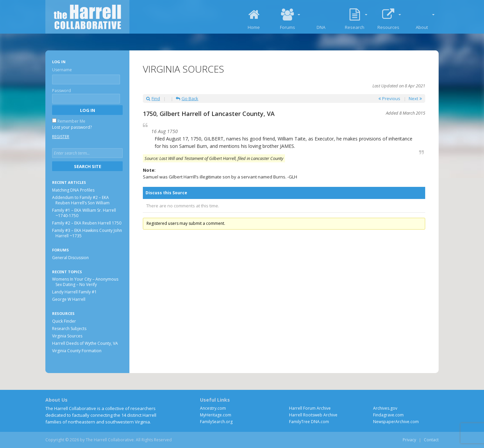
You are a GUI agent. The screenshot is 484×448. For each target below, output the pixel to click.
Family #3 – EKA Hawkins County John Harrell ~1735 (87, 233)
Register (61, 137)
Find (153, 98)
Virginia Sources (67, 336)
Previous (389, 98)
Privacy (409, 440)
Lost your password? (72, 127)
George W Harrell (69, 299)
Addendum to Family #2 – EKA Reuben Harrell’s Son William (81, 200)
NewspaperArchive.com (396, 422)
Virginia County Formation (77, 351)
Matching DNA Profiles (73, 190)
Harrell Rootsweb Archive (313, 415)
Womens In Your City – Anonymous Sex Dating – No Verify (85, 282)
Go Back (187, 98)
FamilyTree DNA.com (309, 422)
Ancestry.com (213, 408)
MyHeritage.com (216, 415)
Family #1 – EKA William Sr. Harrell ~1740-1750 (84, 213)
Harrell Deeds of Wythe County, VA (85, 343)
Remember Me (71, 121)
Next (415, 98)
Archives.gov (385, 408)
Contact (431, 440)
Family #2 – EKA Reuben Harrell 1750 (87, 223)
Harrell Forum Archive (310, 408)
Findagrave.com (388, 415)
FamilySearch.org (216, 422)
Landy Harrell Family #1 (74, 292)
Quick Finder (64, 321)
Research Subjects (69, 329)
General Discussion (70, 258)
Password (62, 91)
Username (62, 70)
